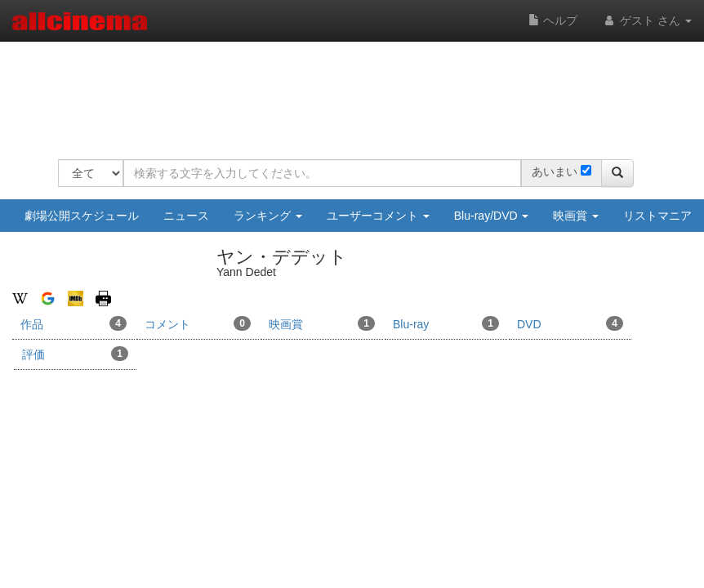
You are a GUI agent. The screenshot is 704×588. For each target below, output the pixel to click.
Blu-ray (446, 323)
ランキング (268, 216)
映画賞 (576, 216)
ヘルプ (553, 20)
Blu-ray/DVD (492, 216)
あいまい (555, 171)
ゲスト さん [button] (647, 20)
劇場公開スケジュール (82, 216)
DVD (570, 323)
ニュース (186, 216)
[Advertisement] (355, 90)
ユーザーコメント (378, 216)
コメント (198, 323)
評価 (75, 354)
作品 (74, 323)
